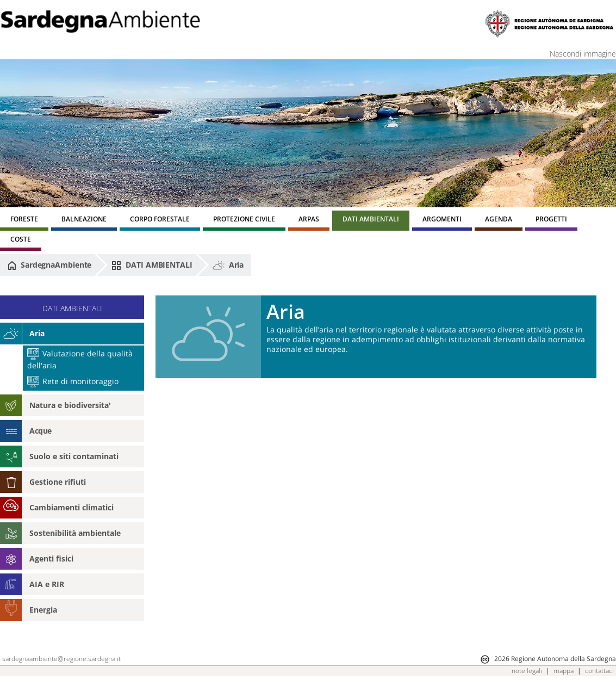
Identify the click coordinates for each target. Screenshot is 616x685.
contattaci (599, 671)
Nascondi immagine (583, 54)
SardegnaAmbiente (49, 265)
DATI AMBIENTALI (152, 265)
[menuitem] (24, 221)
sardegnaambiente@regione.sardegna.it (61, 659)
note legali (527, 671)
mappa (564, 671)
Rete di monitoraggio (73, 381)
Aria (228, 265)
